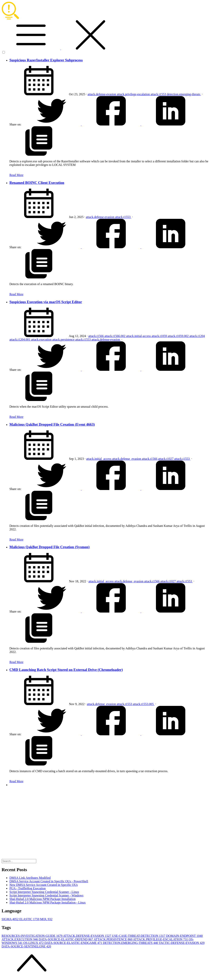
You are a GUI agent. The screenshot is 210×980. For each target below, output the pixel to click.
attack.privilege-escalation (134, 94)
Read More (16, 175)
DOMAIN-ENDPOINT (184, 936)
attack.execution (42, 340)
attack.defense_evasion (127, 459)
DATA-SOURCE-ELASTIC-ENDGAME (74, 943)
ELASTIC (30, 919)
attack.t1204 (197, 336)
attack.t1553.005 (144, 704)
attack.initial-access (139, 336)
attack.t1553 (159, 94)
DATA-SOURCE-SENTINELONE (26, 946)
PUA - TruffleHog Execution (28, 888)
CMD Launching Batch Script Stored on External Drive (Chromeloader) (66, 670)
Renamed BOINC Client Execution (37, 183)
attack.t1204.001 (20, 340)
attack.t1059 (160, 336)
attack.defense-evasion (102, 94)
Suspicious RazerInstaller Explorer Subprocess (46, 60)
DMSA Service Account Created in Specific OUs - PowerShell (49, 881)
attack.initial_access (99, 459)
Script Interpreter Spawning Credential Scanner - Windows (46, 895)
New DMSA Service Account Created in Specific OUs (44, 885)
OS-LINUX (34, 943)
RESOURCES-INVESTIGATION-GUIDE (32, 936)
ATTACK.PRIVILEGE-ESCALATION (161, 939)
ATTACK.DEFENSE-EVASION (88, 936)
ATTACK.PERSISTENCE (113, 939)
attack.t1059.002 (179, 336)
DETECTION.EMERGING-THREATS (131, 943)
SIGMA (10, 919)
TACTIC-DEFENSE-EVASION (182, 943)
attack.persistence (64, 340)
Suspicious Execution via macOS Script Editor (46, 302)
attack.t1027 (166, 459)
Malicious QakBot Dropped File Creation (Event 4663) (52, 424)
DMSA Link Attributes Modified (30, 878)
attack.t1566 (96, 336)
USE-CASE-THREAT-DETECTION (139, 936)
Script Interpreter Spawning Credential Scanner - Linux (44, 892)
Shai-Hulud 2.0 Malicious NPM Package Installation (43, 899)
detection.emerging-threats (184, 94)
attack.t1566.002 (115, 336)
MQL (46, 919)
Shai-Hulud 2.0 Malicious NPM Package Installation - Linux (48, 902)
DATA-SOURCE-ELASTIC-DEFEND (66, 939)
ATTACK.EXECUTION (20, 939)
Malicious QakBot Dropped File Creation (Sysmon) (49, 547)
